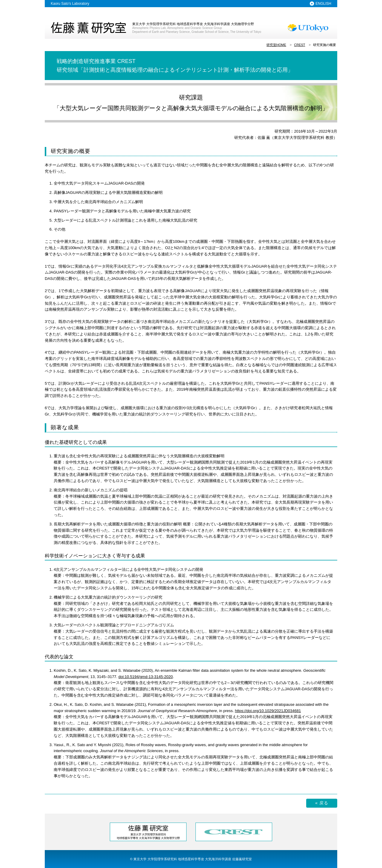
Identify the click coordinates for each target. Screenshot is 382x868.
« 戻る (322, 803)
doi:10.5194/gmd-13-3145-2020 (146, 677)
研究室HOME (276, 45)
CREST (299, 45)
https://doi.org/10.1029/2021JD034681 (268, 711)
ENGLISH (323, 4)
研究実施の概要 (325, 45)
